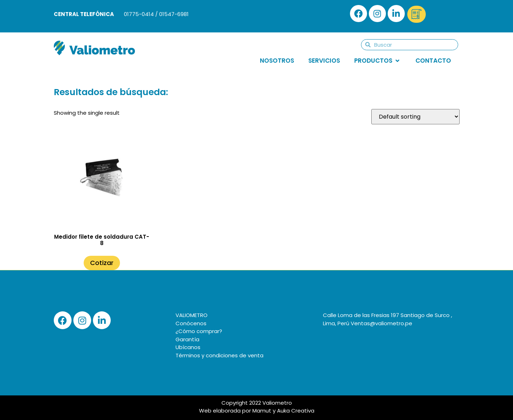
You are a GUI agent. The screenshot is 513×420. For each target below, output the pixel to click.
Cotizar (102, 263)
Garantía (187, 339)
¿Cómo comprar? (199, 331)
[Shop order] (415, 117)
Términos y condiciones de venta (219, 355)
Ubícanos (188, 347)
